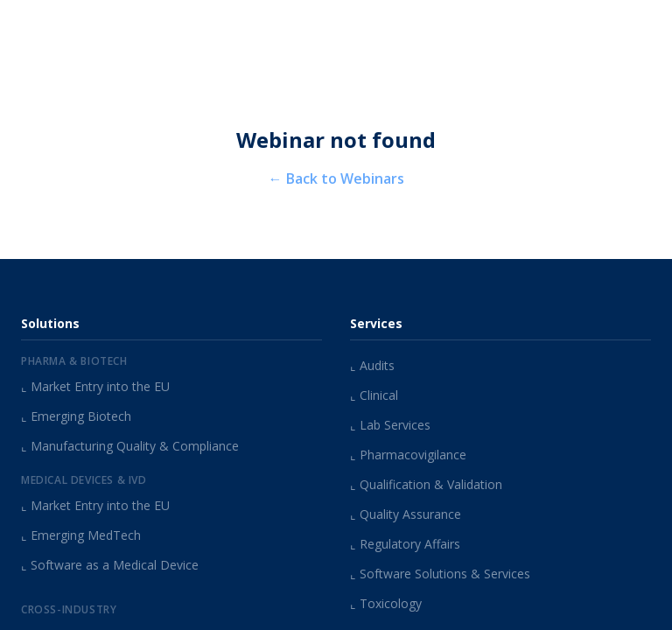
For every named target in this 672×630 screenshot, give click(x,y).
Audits (372, 365)
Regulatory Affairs (405, 544)
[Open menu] (641, 28)
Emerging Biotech (76, 416)
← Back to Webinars (336, 178)
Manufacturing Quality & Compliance (130, 446)
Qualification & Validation (426, 484)
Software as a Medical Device (110, 565)
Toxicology (386, 603)
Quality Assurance (406, 514)
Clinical (374, 395)
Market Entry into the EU (95, 386)
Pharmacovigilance (408, 455)
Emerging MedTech (81, 535)
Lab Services (390, 425)
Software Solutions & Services (440, 574)
